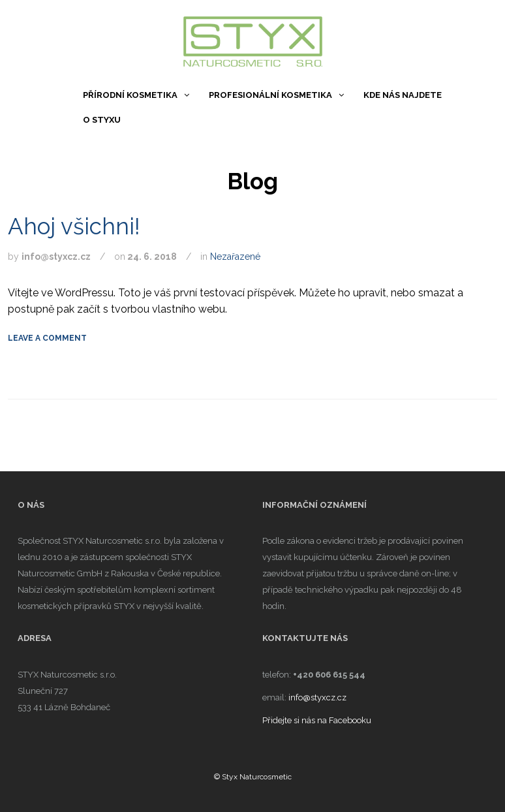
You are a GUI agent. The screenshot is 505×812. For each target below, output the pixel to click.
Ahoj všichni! (74, 226)
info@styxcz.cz (317, 697)
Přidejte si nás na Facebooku (317, 720)
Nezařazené (235, 257)
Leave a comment (47, 338)
